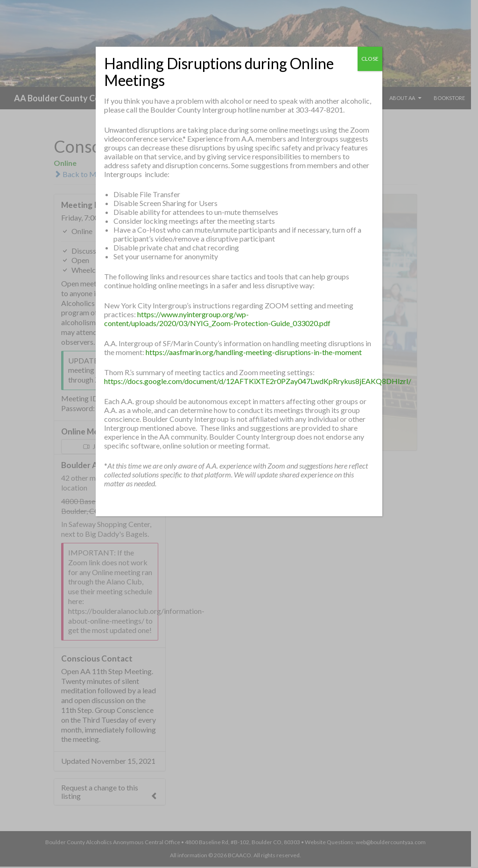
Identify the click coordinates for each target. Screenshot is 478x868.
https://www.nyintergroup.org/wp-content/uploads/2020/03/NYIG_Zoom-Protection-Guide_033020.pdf (217, 319)
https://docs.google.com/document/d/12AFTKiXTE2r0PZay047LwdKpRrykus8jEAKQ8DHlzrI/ (258, 381)
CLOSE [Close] (370, 59)
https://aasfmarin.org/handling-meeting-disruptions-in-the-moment (254, 352)
